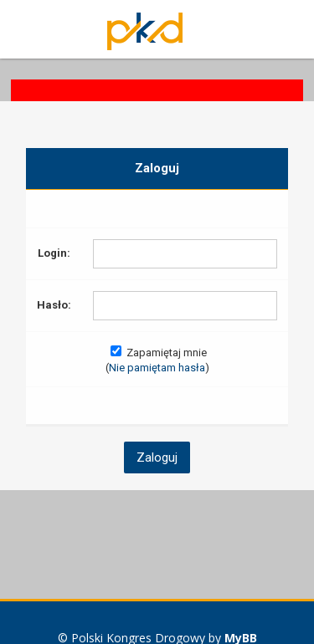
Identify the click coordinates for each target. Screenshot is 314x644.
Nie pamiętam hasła (157, 368)
